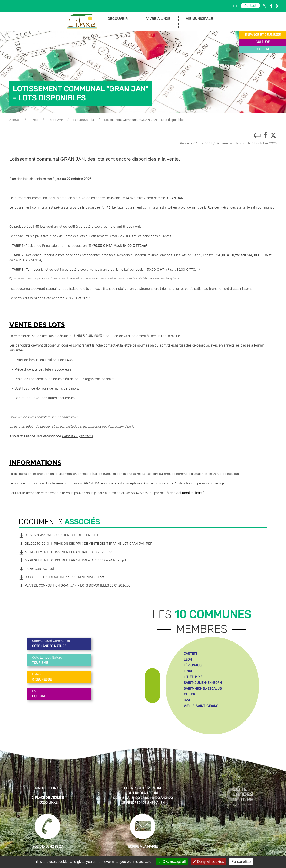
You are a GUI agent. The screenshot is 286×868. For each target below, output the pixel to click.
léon (188, 659)
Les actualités (83, 120)
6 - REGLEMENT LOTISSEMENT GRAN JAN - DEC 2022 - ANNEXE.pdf (73, 561)
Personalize (241, 862)
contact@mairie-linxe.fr (187, 493)
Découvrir (56, 120)
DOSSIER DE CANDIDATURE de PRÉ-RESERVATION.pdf (62, 577)
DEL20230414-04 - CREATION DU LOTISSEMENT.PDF (61, 535)
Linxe (34, 120)
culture (263, 42)
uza (187, 700)
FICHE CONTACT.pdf (36, 569)
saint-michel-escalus (203, 689)
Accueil (15, 120)
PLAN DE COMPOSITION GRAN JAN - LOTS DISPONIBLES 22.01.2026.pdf (75, 586)
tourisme (263, 49)
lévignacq (193, 665)
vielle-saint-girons (201, 706)
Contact (250, 6)
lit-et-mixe (193, 677)
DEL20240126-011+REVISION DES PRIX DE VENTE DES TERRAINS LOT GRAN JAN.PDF (85, 544)
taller (189, 694)
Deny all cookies (209, 862)
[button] (235, 6)
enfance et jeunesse (263, 35)
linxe (188, 671)
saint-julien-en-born (203, 683)
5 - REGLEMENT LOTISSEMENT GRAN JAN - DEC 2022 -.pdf (66, 552)
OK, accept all (172, 862)
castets (191, 654)
